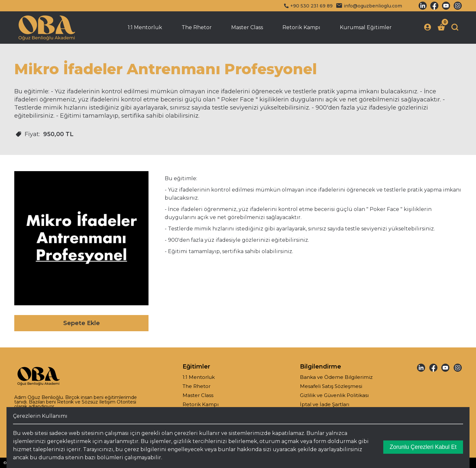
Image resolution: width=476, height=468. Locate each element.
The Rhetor (197, 27)
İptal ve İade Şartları (325, 404)
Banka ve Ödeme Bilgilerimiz (336, 377)
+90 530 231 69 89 (308, 6)
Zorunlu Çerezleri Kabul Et (423, 447)
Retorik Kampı (301, 27)
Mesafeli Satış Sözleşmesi (331, 386)
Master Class (247, 27)
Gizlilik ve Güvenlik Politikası (334, 395)
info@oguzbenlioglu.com (369, 6)
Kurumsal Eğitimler (366, 27)
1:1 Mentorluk (145, 27)
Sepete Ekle (82, 323)
